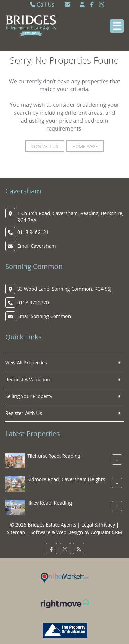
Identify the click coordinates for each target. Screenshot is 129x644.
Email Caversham (36, 246)
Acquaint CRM (106, 532)
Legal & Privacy (98, 525)
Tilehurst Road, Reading (54, 456)
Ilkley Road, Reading (50, 503)
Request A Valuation (28, 379)
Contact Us (45, 146)
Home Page (85, 146)
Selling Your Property (29, 396)
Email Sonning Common (44, 316)
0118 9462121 (33, 232)
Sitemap (16, 532)
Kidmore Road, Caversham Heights (66, 480)
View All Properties (26, 363)
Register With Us (24, 413)
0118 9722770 (33, 302)
